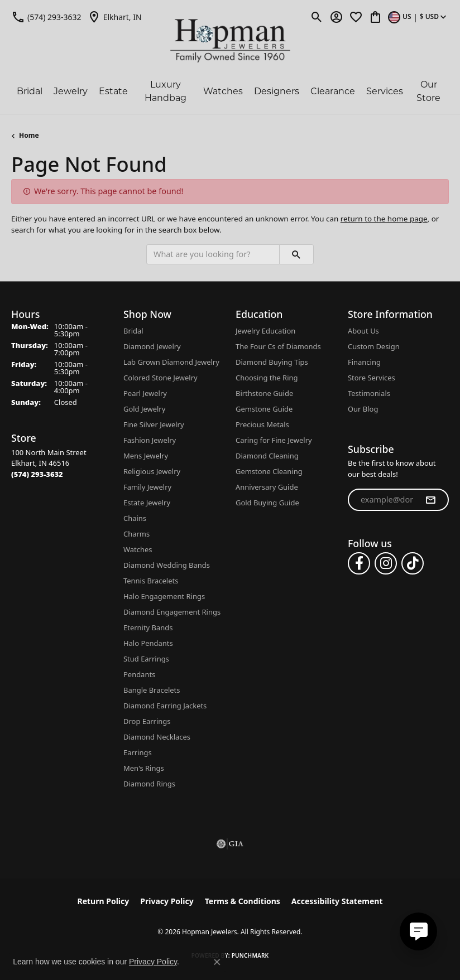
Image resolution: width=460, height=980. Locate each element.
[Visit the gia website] (230, 844)
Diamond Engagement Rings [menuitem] (172, 612)
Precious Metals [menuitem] (262, 424)
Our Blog (363, 409)
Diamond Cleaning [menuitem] (267, 456)
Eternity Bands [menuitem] (148, 627)
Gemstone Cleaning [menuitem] (269, 471)
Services (385, 91)
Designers (277, 91)
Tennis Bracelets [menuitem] (151, 581)
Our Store (428, 91)
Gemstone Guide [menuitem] (264, 409)
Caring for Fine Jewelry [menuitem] (274, 440)
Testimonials (369, 393)
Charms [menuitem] (136, 534)
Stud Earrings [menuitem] (146, 659)
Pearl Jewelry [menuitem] (145, 393)
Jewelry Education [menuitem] (265, 331)
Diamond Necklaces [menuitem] (157, 737)
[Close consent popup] (217, 962)
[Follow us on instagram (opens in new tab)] (386, 563)
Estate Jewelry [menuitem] (147, 503)
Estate (113, 91)
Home (29, 135)
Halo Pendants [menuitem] (148, 643)
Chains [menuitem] (135, 518)
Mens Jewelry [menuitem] (146, 456)
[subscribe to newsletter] (430, 500)
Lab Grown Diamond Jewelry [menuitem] (171, 362)
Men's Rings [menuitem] (144, 768)
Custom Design (374, 346)
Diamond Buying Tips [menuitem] (272, 362)
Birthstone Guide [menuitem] (264, 393)
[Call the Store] (37, 474)
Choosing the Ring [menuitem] (267, 378)
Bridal (30, 91)
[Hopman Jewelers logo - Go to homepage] (230, 41)
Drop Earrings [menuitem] (147, 721)
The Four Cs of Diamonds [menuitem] (278, 346)
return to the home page (384, 219)
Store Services (372, 378)
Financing (364, 362)
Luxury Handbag (166, 91)
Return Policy (104, 901)
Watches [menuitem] (138, 549)
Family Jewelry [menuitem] (147, 487)
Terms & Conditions (243, 901)
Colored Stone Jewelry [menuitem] (160, 378)
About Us (363, 331)
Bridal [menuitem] (133, 331)
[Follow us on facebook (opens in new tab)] (359, 563)
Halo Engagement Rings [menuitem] (164, 596)
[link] (46, 17)
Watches (223, 91)
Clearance (333, 91)
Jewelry (71, 91)
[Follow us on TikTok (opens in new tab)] (413, 563)
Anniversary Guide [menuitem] (267, 487)
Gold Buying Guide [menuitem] (267, 503)
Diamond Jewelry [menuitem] (152, 346)
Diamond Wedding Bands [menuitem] (167, 565)
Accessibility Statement (337, 901)
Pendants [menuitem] (139, 674)
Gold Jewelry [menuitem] (144, 409)
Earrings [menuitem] (138, 752)
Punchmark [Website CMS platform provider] (250, 955)
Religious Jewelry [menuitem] (152, 471)
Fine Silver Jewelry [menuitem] (154, 424)
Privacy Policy (167, 901)
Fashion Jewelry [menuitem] (150, 440)
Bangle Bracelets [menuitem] (152, 690)
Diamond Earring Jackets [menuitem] (165, 706)
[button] (317, 17)
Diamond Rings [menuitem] (149, 784)
